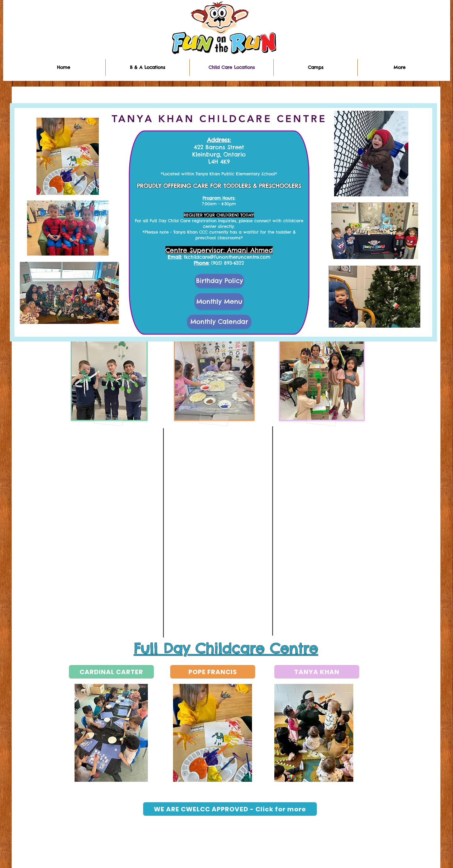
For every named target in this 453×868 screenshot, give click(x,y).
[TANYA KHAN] (317, 672)
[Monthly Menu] (219, 301)
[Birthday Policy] (219, 281)
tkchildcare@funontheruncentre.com (227, 257)
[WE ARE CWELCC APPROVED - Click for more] (230, 809)
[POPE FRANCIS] (213, 672)
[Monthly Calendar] (219, 322)
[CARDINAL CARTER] (111, 672)
